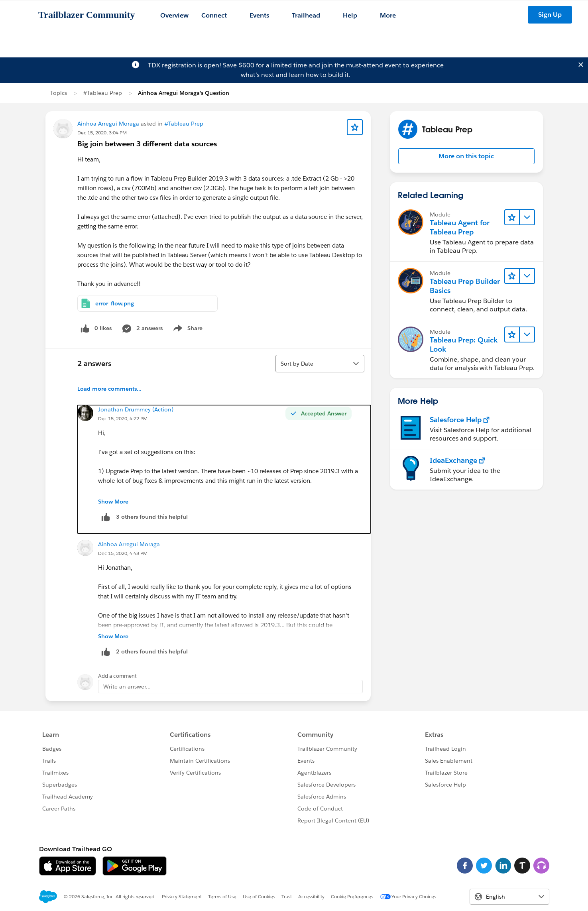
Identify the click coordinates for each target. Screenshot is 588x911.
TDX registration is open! (185, 65)
